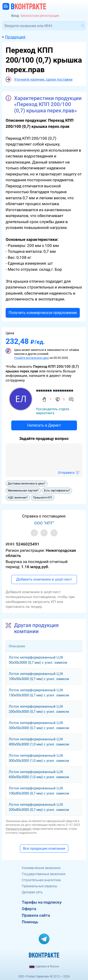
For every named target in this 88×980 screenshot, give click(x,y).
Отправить (66, 473)
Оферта (29, 909)
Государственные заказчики (44, 874)
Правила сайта (36, 915)
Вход (15, 16)
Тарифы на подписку (42, 902)
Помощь (30, 922)
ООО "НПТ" (44, 523)
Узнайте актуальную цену (31, 358)
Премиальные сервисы (40, 886)
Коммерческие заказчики (41, 868)
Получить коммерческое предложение (43, 313)
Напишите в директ (19, 829)
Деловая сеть (32, 892)
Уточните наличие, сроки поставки (43, 79)
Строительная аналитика (41, 880)
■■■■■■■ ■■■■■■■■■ (55, 390)
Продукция (15, 37)
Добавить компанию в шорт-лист (44, 579)
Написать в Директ (44, 425)
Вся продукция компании (44, 848)
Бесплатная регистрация (40, 16)
